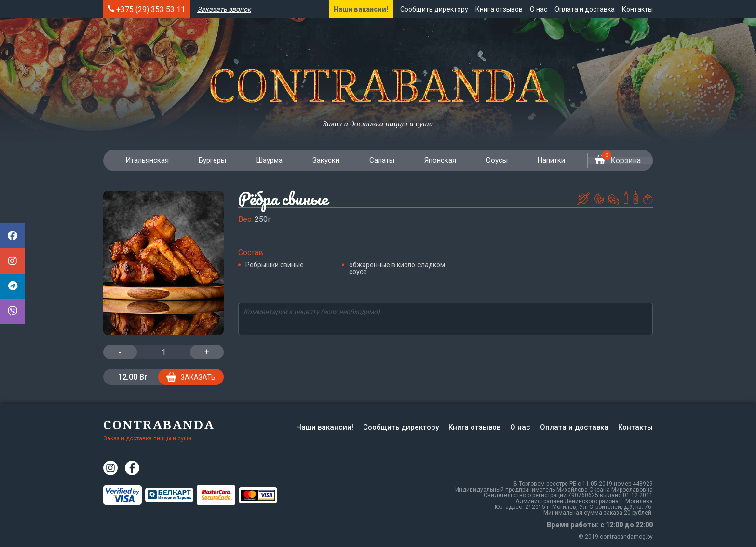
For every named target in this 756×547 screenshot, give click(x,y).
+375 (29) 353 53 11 (151, 9)
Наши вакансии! (361, 9)
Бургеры (211, 160)
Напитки (547, 160)
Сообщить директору (434, 9)
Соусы (493, 160)
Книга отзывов (499, 9)
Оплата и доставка (585, 9)
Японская (437, 160)
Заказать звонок (224, 9)
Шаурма (268, 160)
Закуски (324, 160)
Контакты (637, 9)
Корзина (615, 161)
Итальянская (147, 160)
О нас (539, 9)
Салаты (379, 160)
